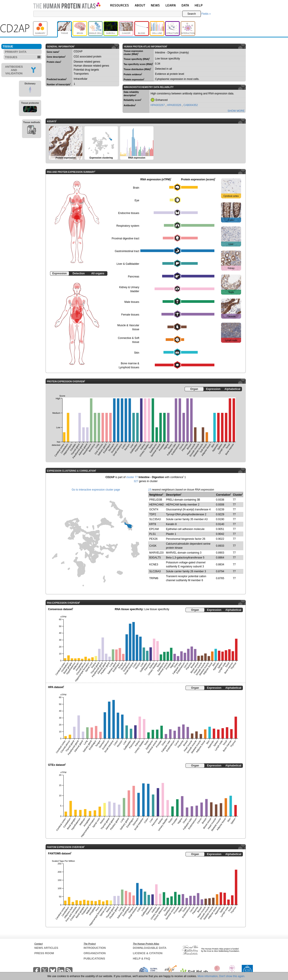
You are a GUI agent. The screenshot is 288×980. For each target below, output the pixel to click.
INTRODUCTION (95, 948)
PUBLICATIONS (94, 959)
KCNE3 (154, 564)
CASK (153, 546)
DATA (185, 5)
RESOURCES (120, 5)
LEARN (171, 5)
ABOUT (140, 5)
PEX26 (153, 539)
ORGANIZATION (95, 953)
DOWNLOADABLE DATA (150, 948)
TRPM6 (154, 578)
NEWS (155, 5)
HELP (199, 5)
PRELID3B (156, 500)
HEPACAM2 (156, 505)
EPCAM (154, 529)
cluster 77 (132, 477)
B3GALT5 (155, 558)
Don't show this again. (232, 976)
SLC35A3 (155, 519)
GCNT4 (154, 509)
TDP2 (153, 514)
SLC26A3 (155, 571)
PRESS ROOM (44, 953)
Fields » (206, 14)
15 (150, 490)
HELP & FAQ (141, 959)
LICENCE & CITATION (148, 953)
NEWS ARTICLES (46, 948)
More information (208, 976)
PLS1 (152, 534)
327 (136, 481)
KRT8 (153, 524)
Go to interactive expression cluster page (96, 490)
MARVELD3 (156, 553)
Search (192, 14)
